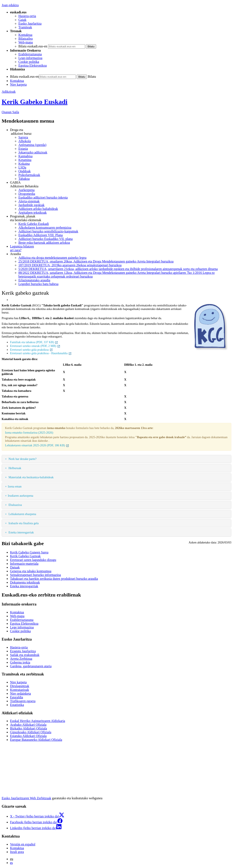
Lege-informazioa (30, 58)
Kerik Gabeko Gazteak (25, 556)
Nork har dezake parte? (22, 459)
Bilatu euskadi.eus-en (33, 46)
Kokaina (24, 164)
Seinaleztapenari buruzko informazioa (35, 575)
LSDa (22, 167)
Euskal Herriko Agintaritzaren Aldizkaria (38, 721)
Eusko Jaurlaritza (30, 23)
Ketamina (25, 160)
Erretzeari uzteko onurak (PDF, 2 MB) (35, 346)
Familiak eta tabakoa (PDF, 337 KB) (34, 342)
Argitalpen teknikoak (32, 213)
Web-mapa (26, 42)
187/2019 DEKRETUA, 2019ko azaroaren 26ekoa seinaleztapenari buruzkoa (70, 265)
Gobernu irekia (20, 662)
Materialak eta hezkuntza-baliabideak (31, 477)
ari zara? (121, 248)
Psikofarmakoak (29, 175)
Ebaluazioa (15, 505)
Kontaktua (25, 35)
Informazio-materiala (24, 564)
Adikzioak (9, 92)
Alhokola (25, 141)
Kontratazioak (20, 690)
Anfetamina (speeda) (32, 145)
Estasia (23, 149)
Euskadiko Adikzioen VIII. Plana (41, 235)
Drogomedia (27, 194)
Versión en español (23, 844)
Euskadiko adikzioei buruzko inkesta (43, 197)
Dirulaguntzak (20, 686)
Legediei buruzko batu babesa (38, 284)
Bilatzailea (25, 39)
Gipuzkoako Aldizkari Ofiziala (31, 732)
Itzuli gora (17, 852)
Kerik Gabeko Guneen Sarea (29, 552)
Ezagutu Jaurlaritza (23, 651)
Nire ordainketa (20, 694)
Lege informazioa (22, 627)
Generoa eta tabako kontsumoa (31, 571)
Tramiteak (25, 27)
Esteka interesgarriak (21, 532)
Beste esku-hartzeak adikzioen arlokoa (44, 243)
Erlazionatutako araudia (34, 280)
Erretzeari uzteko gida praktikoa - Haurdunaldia (41, 353)
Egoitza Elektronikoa (33, 65)
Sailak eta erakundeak (25, 655)
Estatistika (17, 705)
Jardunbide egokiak (31, 205)
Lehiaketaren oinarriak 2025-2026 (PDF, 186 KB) (37, 445)
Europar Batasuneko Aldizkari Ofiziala (36, 740)
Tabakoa (24, 179)
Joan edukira (10, 5)
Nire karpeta (18, 84)
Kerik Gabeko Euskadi (35, 102)
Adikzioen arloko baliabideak (38, 209)
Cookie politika (29, 62)
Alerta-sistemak (29, 201)
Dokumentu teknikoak (25, 582)
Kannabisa (25, 156)
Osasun (10, 112)
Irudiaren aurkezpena (20, 496)
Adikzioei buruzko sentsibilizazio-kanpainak (48, 231)
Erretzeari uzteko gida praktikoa (31, 350)
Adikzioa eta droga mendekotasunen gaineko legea (52, 258)
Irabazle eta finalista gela (23, 523)
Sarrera (23, 137)
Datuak (15, 567)
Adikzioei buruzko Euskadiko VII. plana (46, 239)
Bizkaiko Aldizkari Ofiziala (29, 728)
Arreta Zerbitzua (21, 659)
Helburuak (14, 468)
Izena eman (15, 486)
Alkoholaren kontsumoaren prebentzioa (45, 228)
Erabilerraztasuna (30, 54)
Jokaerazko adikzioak (33, 152)
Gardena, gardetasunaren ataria (31, 666)
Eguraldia (17, 697)
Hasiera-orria (27, 16)
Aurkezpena (26, 190)
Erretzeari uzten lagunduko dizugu (33, 560)
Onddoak (25, 171)
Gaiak (22, 20)
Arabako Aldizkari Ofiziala (28, 725)
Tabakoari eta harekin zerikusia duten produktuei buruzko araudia (54, 579)
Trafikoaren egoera (23, 701)
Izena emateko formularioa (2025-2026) (29, 433)
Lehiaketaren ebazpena (22, 514)
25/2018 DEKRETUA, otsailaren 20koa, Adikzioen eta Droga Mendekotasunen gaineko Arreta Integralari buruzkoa (96, 261)
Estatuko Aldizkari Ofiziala (28, 736)
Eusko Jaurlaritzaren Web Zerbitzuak (26, 798)
